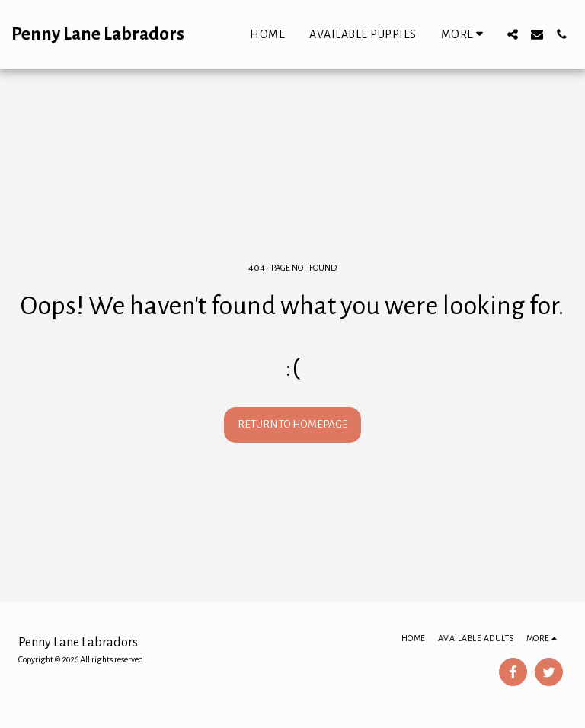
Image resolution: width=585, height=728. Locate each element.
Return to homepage (293, 424)
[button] (513, 34)
